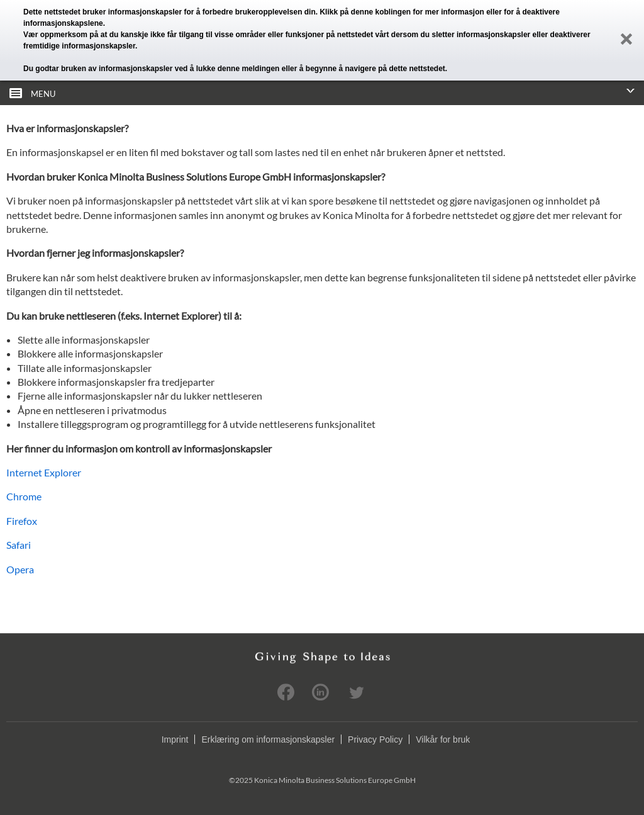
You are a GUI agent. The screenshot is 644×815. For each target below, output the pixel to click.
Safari (19, 545)
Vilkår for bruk (443, 739)
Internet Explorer (44, 472)
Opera (20, 569)
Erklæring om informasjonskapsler (268, 739)
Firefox (22, 521)
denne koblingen (381, 12)
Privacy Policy (375, 739)
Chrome (24, 496)
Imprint (175, 739)
